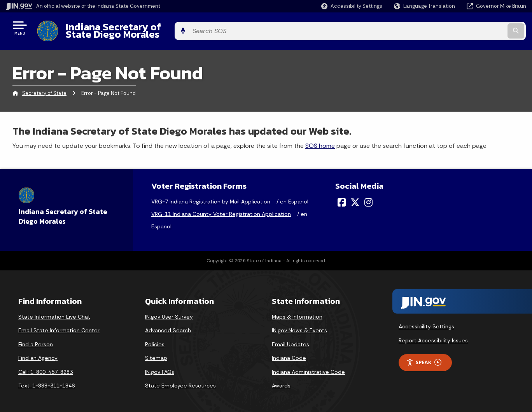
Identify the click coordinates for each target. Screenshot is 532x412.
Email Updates (290, 338)
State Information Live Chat (54, 310)
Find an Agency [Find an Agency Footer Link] (38, 352)
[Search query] (466, 28)
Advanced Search (168, 324)
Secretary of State (44, 87)
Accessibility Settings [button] (426, 321)
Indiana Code (289, 352)
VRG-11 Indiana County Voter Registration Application (221, 208)
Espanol (298, 196)
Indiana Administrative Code (308, 366)
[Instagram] (368, 196)
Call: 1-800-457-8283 (45, 366)
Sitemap (156, 352)
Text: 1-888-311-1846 (46, 380)
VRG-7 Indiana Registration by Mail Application (211, 196)
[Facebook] (342, 196)
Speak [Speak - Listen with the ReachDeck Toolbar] (424, 356)
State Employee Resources (180, 380)
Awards (281, 380)
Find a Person (36, 338)
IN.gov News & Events (299, 324)
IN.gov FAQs (160, 366)
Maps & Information (297, 310)
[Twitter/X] (355, 196)
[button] (352, 6)
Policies (155, 338)
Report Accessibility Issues (433, 335)
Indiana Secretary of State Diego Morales (159, 28)
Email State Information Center (59, 324)
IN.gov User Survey (169, 310)
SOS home (320, 139)
